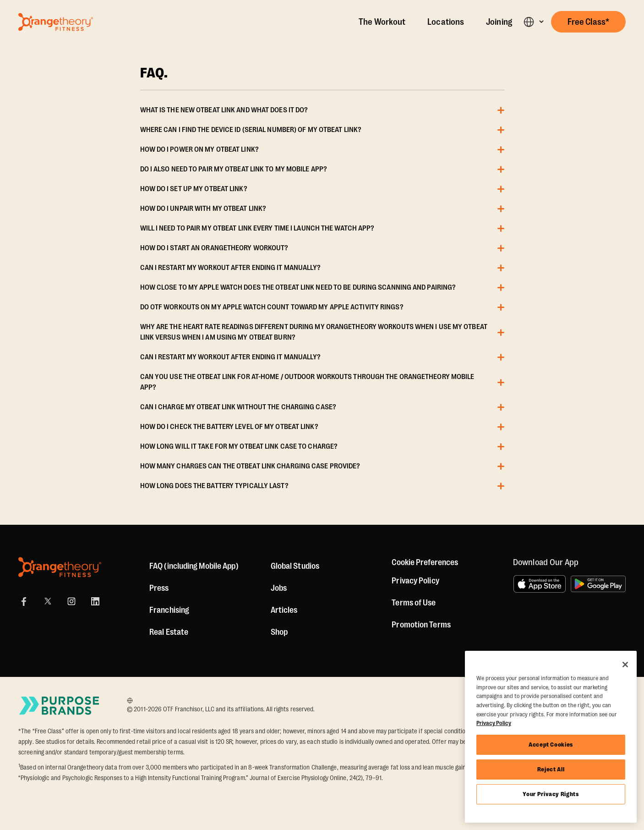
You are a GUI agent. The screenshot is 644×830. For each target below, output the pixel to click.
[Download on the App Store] (540, 584)
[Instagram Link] (71, 601)
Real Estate (169, 632)
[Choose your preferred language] (132, 701)
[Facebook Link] (24, 601)
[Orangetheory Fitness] (60, 567)
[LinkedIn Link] (95, 601)
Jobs (279, 588)
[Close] (625, 665)
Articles (284, 610)
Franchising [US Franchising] (169, 610)
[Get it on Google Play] (598, 584)
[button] (533, 22)
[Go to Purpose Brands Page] (60, 706)
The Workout (382, 22)
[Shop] (279, 632)
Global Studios (295, 566)
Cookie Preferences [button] (425, 562)
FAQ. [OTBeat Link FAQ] (154, 73)
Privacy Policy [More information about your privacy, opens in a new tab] (494, 723)
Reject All (551, 769)
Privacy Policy (415, 581)
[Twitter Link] (48, 601)
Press (159, 588)
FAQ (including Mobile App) (194, 566)
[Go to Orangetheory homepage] (56, 22)
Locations (446, 22)
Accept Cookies (551, 745)
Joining (499, 22)
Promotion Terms (421, 625)
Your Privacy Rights (551, 794)
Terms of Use (414, 603)
